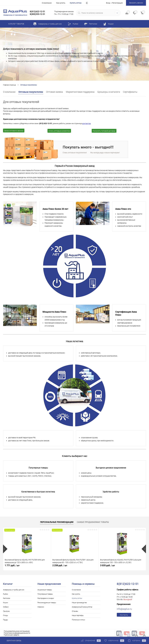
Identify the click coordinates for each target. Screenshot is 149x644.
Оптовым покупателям (31, 92)
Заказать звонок (136, 3)
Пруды (5, 620)
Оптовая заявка (54, 92)
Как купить (61, 3)
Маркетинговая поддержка (80, 92)
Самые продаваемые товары (93, 522)
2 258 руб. (60, 565)
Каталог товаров (16, 24)
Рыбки (5, 594)
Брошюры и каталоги (109, 92)
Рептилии (7, 598)
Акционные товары (45, 590)
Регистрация (117, 3)
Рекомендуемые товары (47, 603)
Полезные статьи (78, 620)
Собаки (6, 607)
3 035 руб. (108, 565)
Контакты (124, 615)
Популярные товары (45, 594)
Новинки (41, 607)
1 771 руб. (12, 565)
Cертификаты (130, 92)
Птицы (5, 615)
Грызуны (6, 611)
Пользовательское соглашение (17, 631)
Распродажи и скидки (46, 598)
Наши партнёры (78, 615)
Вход (108, 3)
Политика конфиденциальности (17, 633)
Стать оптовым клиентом (59, 131)
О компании (47, 3)
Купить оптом (76, 3)
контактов (86, 123)
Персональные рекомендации (57, 522)
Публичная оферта (11, 635)
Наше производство (79, 603)
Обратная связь (12, 641)
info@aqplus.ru (124, 609)
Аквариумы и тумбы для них (14, 590)
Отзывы (75, 611)
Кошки (5, 603)
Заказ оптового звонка (14, 131)
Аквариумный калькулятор (82, 607)
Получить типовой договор (104, 131)
